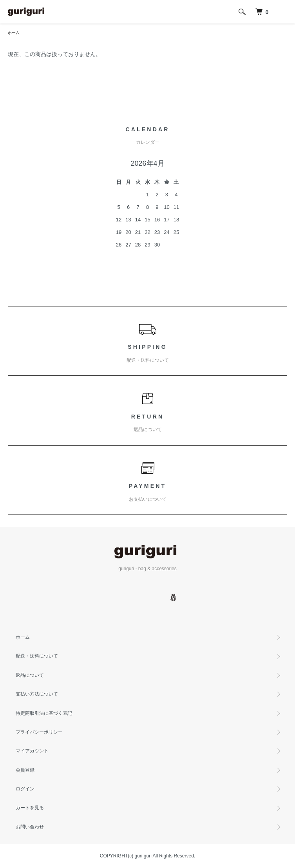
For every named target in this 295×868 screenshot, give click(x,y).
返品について (30, 675)
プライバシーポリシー (39, 732)
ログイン (25, 789)
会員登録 (25, 770)
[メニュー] (283, 12)
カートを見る (30, 808)
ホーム (14, 33)
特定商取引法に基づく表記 (44, 713)
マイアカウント (32, 751)
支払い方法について (37, 694)
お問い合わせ (30, 827)
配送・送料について (37, 656)
